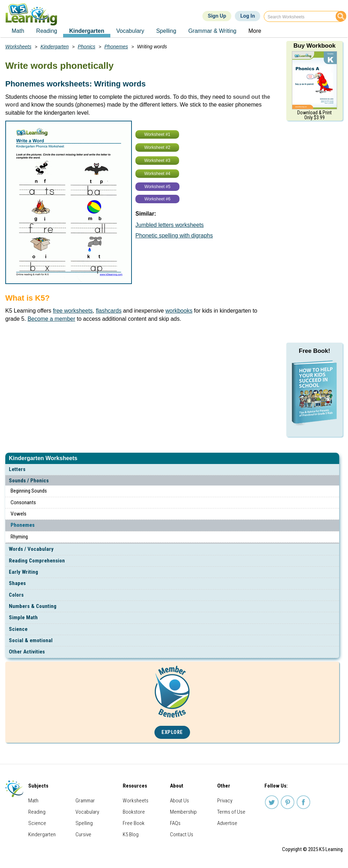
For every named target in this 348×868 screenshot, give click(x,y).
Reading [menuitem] (47, 31)
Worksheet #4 (157, 174)
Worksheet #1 (157, 134)
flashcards (109, 311)
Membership (183, 812)
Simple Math (23, 617)
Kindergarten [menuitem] (87, 31)
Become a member (51, 319)
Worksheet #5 (158, 187)
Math (33, 801)
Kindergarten (55, 47)
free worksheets (73, 311)
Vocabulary (87, 812)
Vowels (19, 514)
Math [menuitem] (18, 31)
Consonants (23, 502)
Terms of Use (231, 812)
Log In (248, 16)
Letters (17, 469)
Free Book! (315, 351)
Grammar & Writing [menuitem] (212, 31)
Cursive (83, 834)
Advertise (227, 823)
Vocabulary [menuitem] (130, 31)
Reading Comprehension (37, 561)
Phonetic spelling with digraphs (174, 236)
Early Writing (23, 572)
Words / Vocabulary (31, 549)
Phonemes (23, 525)
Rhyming (19, 537)
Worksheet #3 (157, 161)
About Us (179, 801)
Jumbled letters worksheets (170, 225)
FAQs (175, 823)
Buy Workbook (315, 46)
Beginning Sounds (29, 491)
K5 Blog (131, 834)
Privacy (225, 801)
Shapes (17, 583)
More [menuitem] (255, 31)
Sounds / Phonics (29, 481)
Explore (172, 732)
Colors (16, 595)
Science (18, 629)
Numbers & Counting (33, 606)
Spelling (84, 823)
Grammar (85, 801)
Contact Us (182, 834)
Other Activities (27, 652)
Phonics (87, 47)
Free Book (134, 823)
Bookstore (134, 812)
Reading (37, 812)
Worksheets (18, 47)
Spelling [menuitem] (166, 31)
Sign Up (217, 16)
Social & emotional (31, 640)
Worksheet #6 (158, 199)
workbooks (179, 311)
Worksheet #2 (157, 147)
